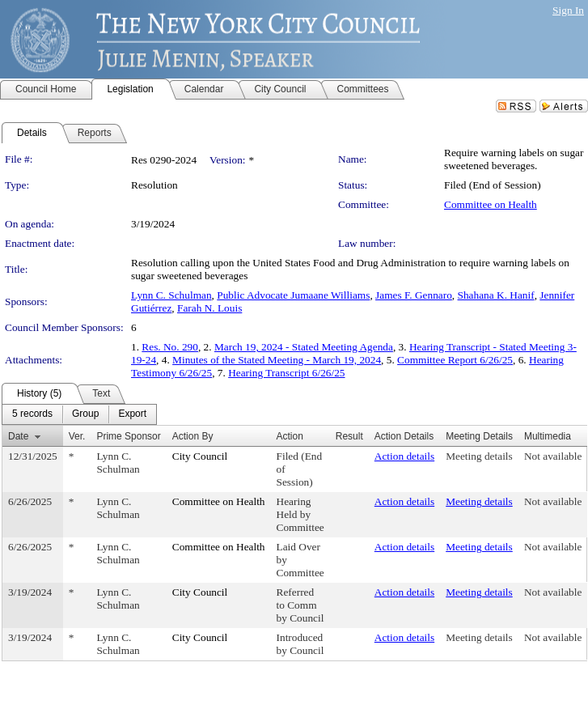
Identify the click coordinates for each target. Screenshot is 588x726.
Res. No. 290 (170, 347)
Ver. (77, 436)
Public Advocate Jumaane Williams (293, 295)
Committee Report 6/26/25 (455, 360)
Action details (404, 456)
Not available (553, 456)
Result (349, 436)
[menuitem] (32, 414)
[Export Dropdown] (132, 414)
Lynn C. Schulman (171, 295)
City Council (200, 456)
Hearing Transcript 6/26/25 (286, 373)
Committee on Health (491, 204)
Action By (193, 436)
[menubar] (79, 414)
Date (18, 436)
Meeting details (479, 456)
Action (290, 436)
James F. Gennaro (414, 295)
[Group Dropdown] (85, 414)
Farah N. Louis (209, 308)
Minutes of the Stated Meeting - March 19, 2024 (277, 360)
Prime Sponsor (128, 436)
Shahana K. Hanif (496, 295)
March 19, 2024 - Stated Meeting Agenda (304, 347)
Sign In (568, 10)
